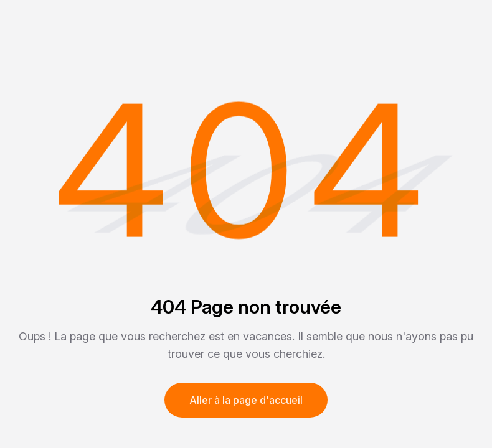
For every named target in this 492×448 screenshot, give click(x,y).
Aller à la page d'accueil (246, 400)
